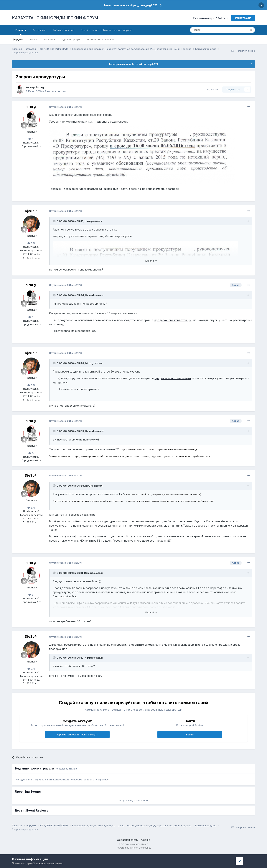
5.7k (31, 243)
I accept (244, 861)
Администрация (71, 39)
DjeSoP (31, 211)
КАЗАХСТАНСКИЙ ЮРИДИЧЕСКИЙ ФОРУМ (55, 18)
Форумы (18, 39)
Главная (21, 32)
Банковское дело (56, 91)
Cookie (146, 840)
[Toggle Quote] (55, 221)
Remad (90, 295)
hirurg (40, 87)
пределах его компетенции (173, 320)
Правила (50, 39)
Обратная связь (127, 840)
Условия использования (48, 863)
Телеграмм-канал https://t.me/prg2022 (131, 5)
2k (31, 139)
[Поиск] (208, 30)
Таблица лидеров (64, 30)
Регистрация (243, 18)
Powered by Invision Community (133, 848)
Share (213, 89)
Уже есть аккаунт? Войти (210, 18)
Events (34, 39)
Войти (190, 735)
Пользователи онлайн (100, 39)
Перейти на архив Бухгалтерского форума (107, 30)
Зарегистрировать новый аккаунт (77, 735)
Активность (39, 30)
